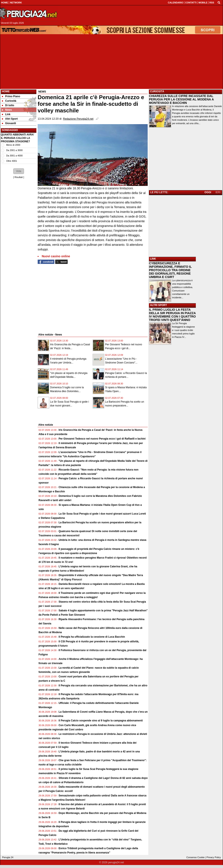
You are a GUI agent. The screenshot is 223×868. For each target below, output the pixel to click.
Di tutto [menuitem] (8, 105)
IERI (218, 192)
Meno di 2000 (13, 145)
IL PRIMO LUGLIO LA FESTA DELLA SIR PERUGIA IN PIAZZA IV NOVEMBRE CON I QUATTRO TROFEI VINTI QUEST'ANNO (172, 315)
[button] (19, 171)
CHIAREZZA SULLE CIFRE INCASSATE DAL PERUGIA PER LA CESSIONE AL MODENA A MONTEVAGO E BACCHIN (181, 99)
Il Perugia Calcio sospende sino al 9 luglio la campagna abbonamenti (101, 721)
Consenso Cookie (195, 857)
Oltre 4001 (12, 161)
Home (6, 91)
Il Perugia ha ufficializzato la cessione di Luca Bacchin (92, 637)
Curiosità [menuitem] (9, 101)
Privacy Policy (214, 857)
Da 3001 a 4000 (14, 156)
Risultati (19, 177)
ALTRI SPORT (158, 305)
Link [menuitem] (6, 114)
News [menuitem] (7, 110)
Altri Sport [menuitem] (10, 119)
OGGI (208, 192)
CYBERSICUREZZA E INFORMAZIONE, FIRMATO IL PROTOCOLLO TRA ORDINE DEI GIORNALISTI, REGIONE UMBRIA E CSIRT (170, 270)
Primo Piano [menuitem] (11, 96)
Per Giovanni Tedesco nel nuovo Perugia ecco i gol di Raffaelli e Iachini (102, 439)
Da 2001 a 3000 (14, 150)
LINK (153, 259)
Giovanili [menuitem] (9, 123)
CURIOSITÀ (157, 91)
